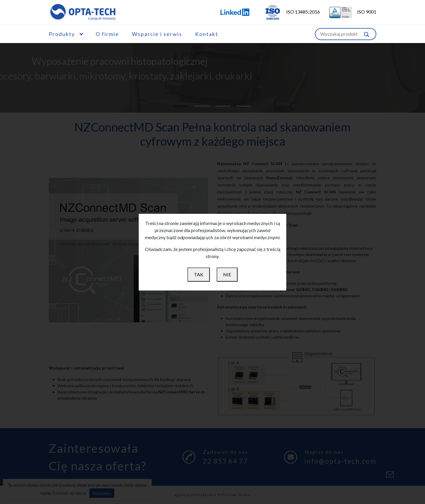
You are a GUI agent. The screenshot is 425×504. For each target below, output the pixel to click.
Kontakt (207, 34)
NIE (227, 274)
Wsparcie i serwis (157, 34)
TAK (199, 274)
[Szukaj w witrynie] (367, 34)
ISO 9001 (349, 12)
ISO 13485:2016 (288, 12)
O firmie (107, 34)
